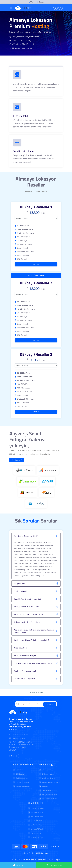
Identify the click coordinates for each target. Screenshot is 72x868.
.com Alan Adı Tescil (37, 808)
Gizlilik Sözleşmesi (22, 778)
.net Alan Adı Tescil (37, 812)
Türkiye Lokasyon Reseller (51, 782)
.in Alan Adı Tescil (36, 821)
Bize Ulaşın (20, 770)
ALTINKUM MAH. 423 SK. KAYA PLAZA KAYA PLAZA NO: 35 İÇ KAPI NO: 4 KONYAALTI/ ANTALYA (22, 746)
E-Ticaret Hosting (48, 774)
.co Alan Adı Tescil (37, 825)
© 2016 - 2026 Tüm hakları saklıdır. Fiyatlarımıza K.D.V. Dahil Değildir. (36, 860)
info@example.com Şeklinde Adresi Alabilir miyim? (33, 663)
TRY (31, 2)
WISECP (40, 693)
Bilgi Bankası (20, 774)
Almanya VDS (47, 790)
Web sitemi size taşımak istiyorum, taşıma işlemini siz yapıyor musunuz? (34, 631)
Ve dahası (55, 847)
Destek (40, 2)
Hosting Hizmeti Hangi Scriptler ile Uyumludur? (31, 640)
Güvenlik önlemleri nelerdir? (24, 679)
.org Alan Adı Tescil (37, 817)
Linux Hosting (47, 770)
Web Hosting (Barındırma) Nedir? (26, 536)
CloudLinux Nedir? (20, 591)
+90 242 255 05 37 (20, 735)
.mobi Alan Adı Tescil (38, 837)
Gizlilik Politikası (42, 853)
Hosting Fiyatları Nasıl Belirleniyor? (27, 607)
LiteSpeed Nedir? (20, 583)
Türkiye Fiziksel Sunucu (50, 795)
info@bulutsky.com (18, 738)
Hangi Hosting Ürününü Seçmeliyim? (27, 599)
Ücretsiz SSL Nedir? (21, 648)
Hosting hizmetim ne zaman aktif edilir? (29, 614)
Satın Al (36, 264)
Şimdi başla (17, 460)
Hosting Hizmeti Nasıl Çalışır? (25, 656)
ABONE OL (50, 704)
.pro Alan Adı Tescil (37, 829)
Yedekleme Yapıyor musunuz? (25, 671)
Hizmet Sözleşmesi (22, 782)
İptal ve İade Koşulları (23, 786)
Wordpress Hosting (48, 778)
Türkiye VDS (46, 786)
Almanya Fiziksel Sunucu (50, 799)
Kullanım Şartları (29, 853)
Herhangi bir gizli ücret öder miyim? (27, 622)
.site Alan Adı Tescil (37, 833)
